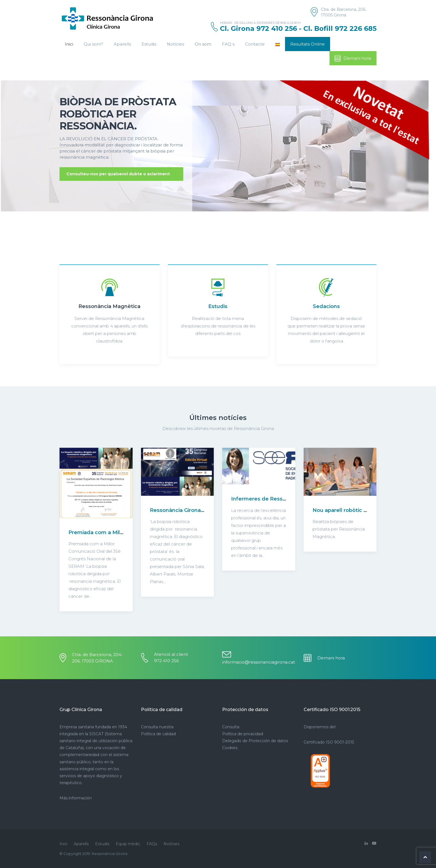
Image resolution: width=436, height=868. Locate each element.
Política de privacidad (243, 734)
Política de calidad (158, 734)
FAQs (152, 844)
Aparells (122, 44)
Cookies (230, 748)
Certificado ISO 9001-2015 (329, 742)
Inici (69, 44)
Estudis (149, 44)
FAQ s (228, 44)
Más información (76, 798)
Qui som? (93, 44)
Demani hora (352, 58)
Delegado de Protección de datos (255, 741)
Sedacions (326, 306)
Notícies (175, 44)
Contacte (255, 44)
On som (203, 44)
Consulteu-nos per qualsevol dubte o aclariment (118, 174)
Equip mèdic (128, 844)
